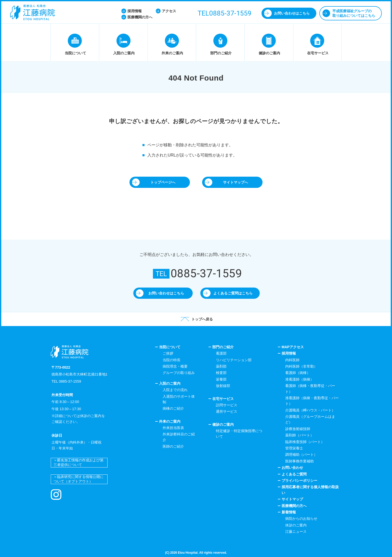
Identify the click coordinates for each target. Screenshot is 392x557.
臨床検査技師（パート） (305, 442)
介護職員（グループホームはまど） (310, 419)
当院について (170, 347)
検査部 (221, 373)
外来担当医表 (173, 428)
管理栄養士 (294, 448)
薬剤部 (221, 366)
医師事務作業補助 (299, 461)
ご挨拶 (168, 353)
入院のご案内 (170, 383)
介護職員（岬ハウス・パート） (310, 410)
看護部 (221, 353)
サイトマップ (292, 499)
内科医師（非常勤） (301, 366)
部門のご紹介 (223, 347)
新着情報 (289, 512)
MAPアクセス (293, 347)
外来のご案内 (170, 421)
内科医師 (292, 360)
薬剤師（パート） (299, 435)
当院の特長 (172, 360)
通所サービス (227, 411)
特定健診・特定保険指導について (239, 434)
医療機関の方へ (294, 506)
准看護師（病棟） (299, 379)
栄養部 (221, 379)
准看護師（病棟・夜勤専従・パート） (312, 401)
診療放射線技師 (298, 429)
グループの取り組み (179, 373)
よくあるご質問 (294, 474)
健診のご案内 (223, 424)
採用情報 (289, 353)
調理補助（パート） (301, 455)
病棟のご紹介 (173, 408)
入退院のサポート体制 (179, 399)
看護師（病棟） (298, 373)
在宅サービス (223, 399)
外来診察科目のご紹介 (179, 437)
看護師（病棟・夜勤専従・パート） (310, 388)
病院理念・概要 (175, 366)
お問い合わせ (292, 468)
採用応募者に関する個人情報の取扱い (310, 490)
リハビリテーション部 (234, 360)
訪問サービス (227, 405)
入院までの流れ (175, 390)
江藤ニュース (296, 532)
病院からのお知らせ (301, 519)
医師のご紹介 (173, 446)
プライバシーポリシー (299, 481)
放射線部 (223, 386)
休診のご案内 (296, 525)
